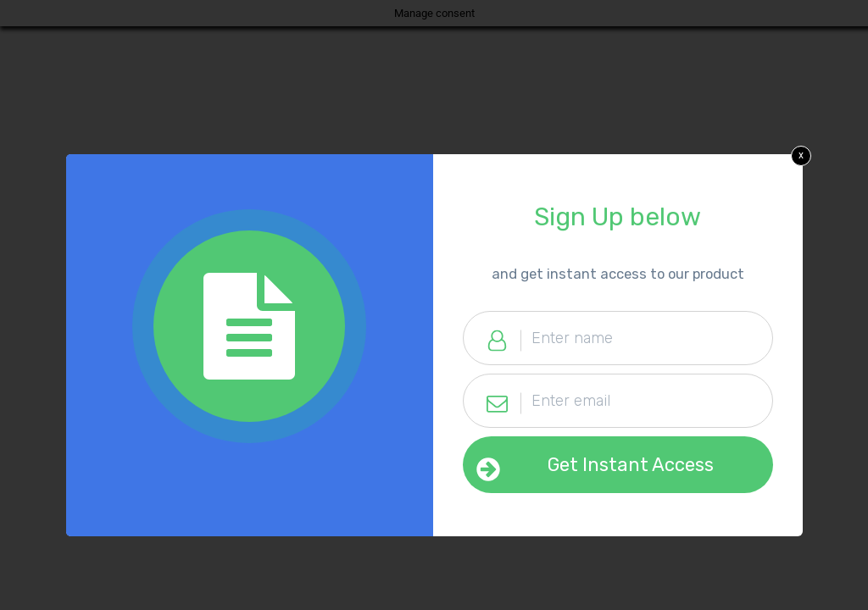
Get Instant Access (631, 465)
